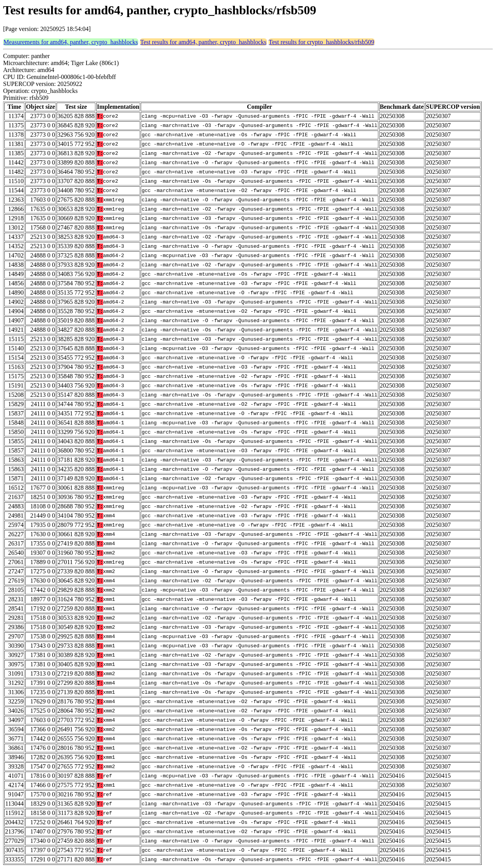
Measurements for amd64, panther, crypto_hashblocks (71, 42)
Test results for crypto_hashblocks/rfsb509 (322, 42)
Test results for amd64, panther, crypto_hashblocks (203, 42)
